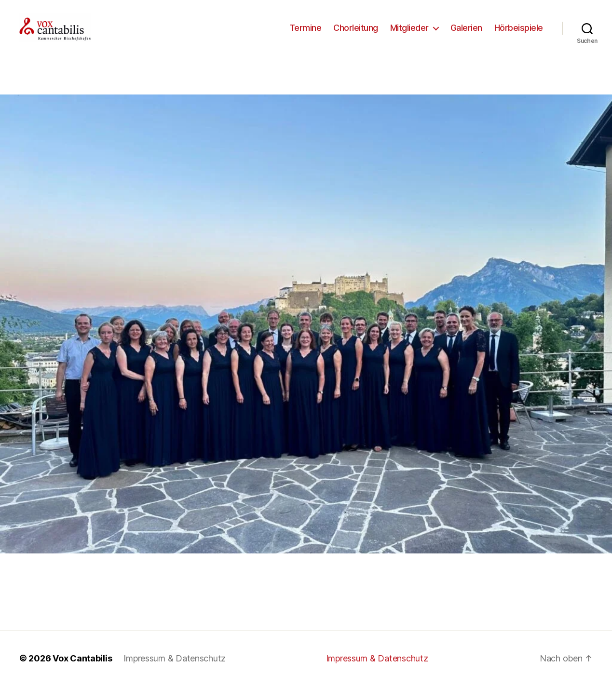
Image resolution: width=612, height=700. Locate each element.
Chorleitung (356, 35)
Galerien (466, 35)
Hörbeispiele (519, 35)
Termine (306, 35)
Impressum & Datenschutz (175, 673)
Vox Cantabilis (82, 673)
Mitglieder (409, 35)
